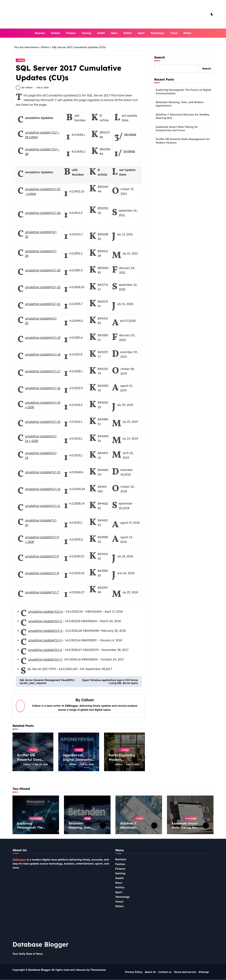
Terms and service (185, 972)
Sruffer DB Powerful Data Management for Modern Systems (31, 763)
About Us (150, 972)
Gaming (86, 33)
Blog (87, 819)
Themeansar (98, 970)
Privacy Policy (134, 972)
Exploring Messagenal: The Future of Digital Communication (183, 92)
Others (187, 33)
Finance (71, 33)
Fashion (56, 33)
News (114, 33)
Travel (174, 33)
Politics (128, 33)
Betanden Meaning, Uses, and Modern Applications (180, 104)
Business (40, 33)
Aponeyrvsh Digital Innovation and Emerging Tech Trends (79, 763)
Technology (157, 33)
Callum (88, 701)
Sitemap (204, 972)
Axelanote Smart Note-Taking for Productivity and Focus (177, 129)
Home (35, 47)
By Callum (24, 89)
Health (101, 33)
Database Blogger (41, 945)
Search (160, 57)
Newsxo (81, 970)
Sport (141, 33)
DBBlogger (19, 860)
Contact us (165, 972)
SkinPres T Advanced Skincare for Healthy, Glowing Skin (183, 116)
